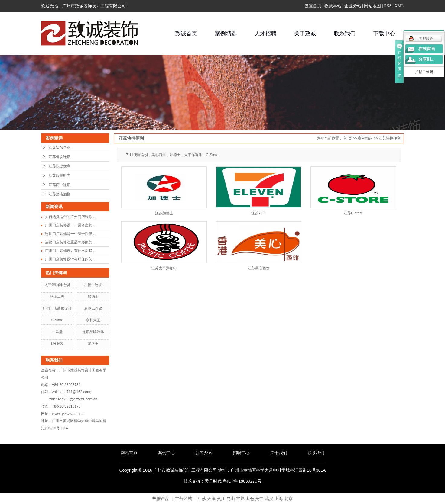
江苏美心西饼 (259, 268)
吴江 (221, 499)
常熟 (240, 499)
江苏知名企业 (60, 147)
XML (399, 6)
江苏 (202, 499)
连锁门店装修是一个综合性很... (70, 234)
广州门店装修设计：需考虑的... (70, 225)
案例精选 (226, 34)
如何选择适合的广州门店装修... (70, 217)
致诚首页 (186, 34)
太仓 (250, 499)
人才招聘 (265, 34)
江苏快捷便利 (60, 166)
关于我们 (279, 453)
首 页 (348, 138)
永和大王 (93, 320)
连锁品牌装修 (93, 332)
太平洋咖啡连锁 (57, 285)
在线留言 (427, 49)
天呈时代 (213, 481)
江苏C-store (353, 213)
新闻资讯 (204, 453)
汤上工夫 (57, 297)
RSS (388, 6)
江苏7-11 (258, 213)
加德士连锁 (93, 285)
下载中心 (384, 34)
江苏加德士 (164, 213)
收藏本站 (333, 6)
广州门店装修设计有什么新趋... (70, 251)
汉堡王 (93, 344)
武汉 (269, 499)
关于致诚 (305, 34)
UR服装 (57, 344)
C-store (57, 320)
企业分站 (353, 6)
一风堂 (57, 332)
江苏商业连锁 (60, 185)
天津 (211, 499)
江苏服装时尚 (60, 175)
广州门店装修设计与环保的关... (70, 259)
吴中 (259, 499)
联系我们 (345, 34)
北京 (288, 499)
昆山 (231, 499)
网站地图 (372, 6)
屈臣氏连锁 (93, 308)
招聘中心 (241, 453)
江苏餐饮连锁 (60, 157)
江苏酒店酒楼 (60, 194)
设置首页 (313, 6)
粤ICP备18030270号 (242, 481)
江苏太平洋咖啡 (164, 268)
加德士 (93, 297)
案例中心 (166, 453)
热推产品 (161, 499)
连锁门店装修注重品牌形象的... (70, 242)
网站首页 (129, 453)
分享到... (426, 59)
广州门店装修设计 (57, 308)
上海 (279, 499)
